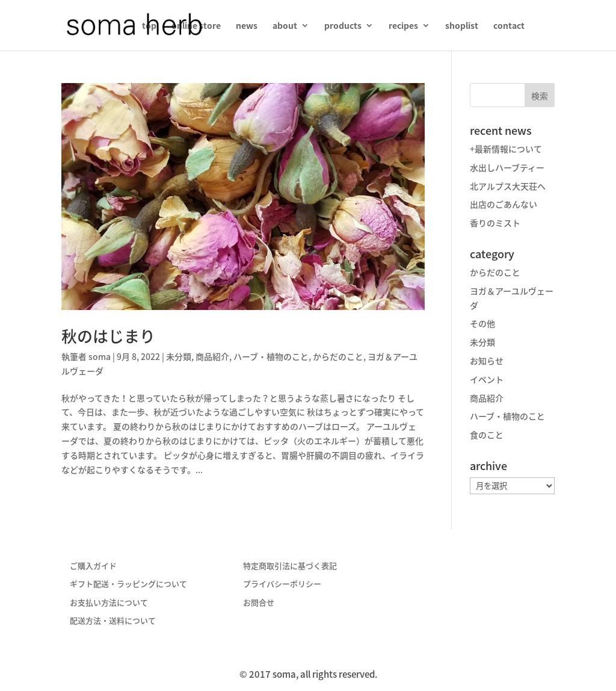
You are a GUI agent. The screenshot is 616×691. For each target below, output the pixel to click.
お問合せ (259, 602)
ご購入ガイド (93, 566)
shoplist (462, 26)
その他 (482, 323)
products (343, 26)
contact (509, 26)
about (285, 26)
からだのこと (338, 356)
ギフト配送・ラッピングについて (128, 584)
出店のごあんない (504, 204)
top (149, 26)
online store (196, 26)
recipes (403, 26)
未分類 (179, 356)
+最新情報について (506, 149)
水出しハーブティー (507, 167)
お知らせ (487, 361)
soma (100, 356)
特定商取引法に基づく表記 (290, 566)
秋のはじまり (108, 336)
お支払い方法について (109, 602)
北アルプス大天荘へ (508, 186)
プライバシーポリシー (282, 584)
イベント (487, 379)
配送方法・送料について (113, 620)
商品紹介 (212, 356)
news (247, 26)
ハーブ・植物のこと (271, 356)
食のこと (487, 435)
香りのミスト (495, 223)
